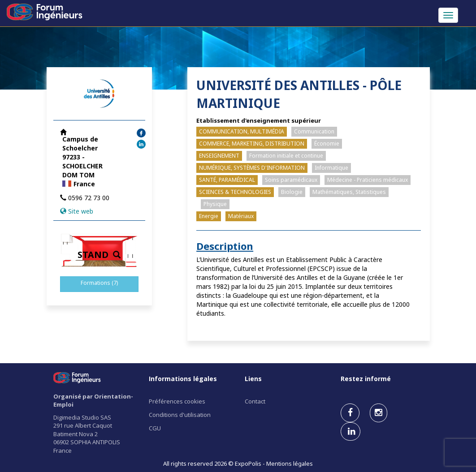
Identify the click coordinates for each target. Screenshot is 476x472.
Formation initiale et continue (286, 156)
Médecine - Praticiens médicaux (368, 180)
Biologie (292, 192)
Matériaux (241, 216)
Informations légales (183, 379)
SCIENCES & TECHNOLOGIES (235, 192)
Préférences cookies (177, 401)
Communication (314, 131)
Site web (81, 211)
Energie (209, 216)
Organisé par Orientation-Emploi (93, 401)
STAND (99, 255)
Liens (253, 379)
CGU (155, 428)
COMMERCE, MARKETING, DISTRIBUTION (252, 144)
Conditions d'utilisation (180, 415)
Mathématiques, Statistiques (349, 192)
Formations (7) (99, 283)
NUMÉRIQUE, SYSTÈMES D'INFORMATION (252, 168)
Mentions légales (290, 463)
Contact (255, 401)
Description (225, 246)
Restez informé (366, 379)
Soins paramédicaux (291, 180)
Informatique (331, 168)
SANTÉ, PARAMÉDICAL (227, 180)
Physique (215, 204)
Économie (327, 144)
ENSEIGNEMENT (219, 156)
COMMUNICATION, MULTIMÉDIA (242, 131)
